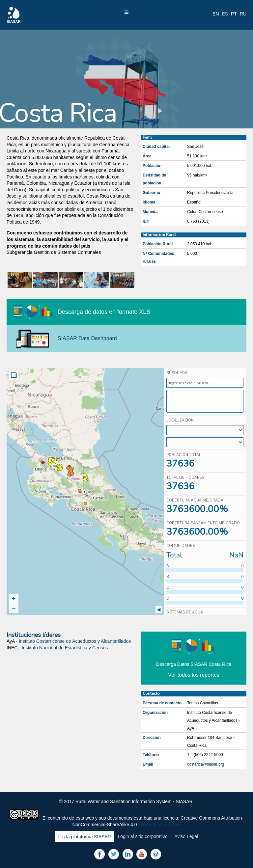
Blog (156, 854)
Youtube (142, 854)
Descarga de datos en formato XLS (104, 312)
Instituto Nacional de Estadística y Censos (65, 648)
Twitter (114, 854)
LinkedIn (128, 854)
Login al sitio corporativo (142, 836)
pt (234, 14)
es (225, 14)
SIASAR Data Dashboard (87, 338)
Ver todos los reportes (194, 675)
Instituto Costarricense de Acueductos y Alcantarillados (75, 641)
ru (243, 14)
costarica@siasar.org (206, 764)
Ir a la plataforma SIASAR (85, 836)
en (216, 14)
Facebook (99, 854)
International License (159, 825)
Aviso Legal (186, 836)
